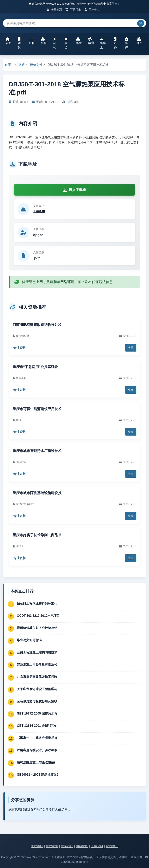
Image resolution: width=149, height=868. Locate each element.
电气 (55, 43)
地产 (139, 41)
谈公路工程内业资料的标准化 (37, 603)
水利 (32, 41)
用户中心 (92, 10)
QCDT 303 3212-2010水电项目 (38, 616)
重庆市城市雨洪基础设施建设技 (37, 493)
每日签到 (54, 10)
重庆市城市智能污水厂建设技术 (37, 451)
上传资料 (97, 846)
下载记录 (73, 10)
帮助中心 (112, 846)
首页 (9, 41)
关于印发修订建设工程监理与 (37, 689)
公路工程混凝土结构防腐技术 (37, 652)
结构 (44, 41)
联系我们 (67, 846)
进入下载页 (74, 190)
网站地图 (82, 846)
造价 (115, 43)
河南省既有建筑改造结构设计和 (37, 325)
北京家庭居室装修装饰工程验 (37, 677)
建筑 (19, 43)
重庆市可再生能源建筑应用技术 (37, 409)
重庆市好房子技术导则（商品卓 (37, 535)
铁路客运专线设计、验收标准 (37, 750)
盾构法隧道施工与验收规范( (36, 762)
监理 (127, 43)
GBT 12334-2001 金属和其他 (37, 726)
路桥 (79, 41)
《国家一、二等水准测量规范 (37, 738)
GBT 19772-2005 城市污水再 (37, 713)
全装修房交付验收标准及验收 (37, 701)
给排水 (103, 43)
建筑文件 (36, 65)
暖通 (91, 41)
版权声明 (37, 846)
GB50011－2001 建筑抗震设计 (38, 775)
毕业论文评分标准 (29, 640)
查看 (131, 348)
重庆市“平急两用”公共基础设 (35, 367)
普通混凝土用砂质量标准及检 (37, 665)
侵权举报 (52, 846)
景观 (66, 43)
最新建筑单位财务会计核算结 (37, 628)
